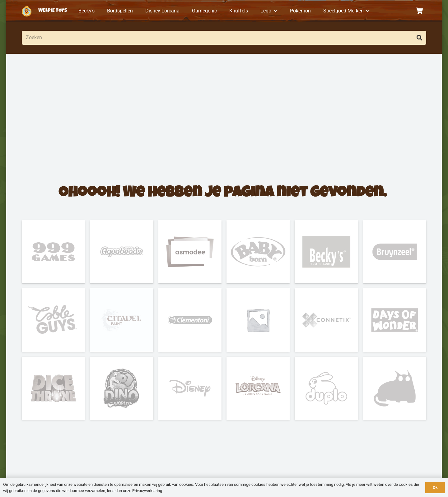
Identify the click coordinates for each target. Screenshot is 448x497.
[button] (274, 11)
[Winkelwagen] (419, 11)
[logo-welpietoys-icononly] (27, 11)
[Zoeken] (224, 38)
